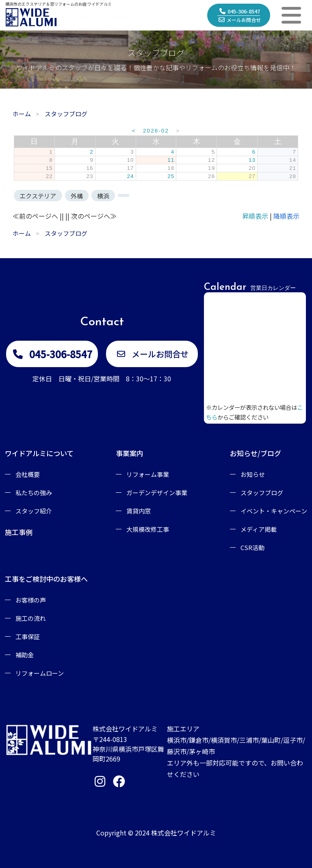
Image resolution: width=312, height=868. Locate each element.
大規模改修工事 (148, 529)
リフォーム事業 (148, 474)
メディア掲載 (259, 529)
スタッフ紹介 (34, 511)
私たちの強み (34, 493)
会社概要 (28, 474)
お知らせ (253, 474)
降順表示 (286, 216)
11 (171, 160)
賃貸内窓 (139, 511)
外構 (77, 196)
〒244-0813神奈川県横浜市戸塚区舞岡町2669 (128, 749)
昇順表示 (255, 216)
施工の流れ (31, 618)
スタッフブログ (262, 493)
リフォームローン (40, 673)
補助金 (25, 655)
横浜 (103, 196)
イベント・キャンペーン (274, 511)
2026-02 (156, 131)
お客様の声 (31, 600)
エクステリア (38, 196)
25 (171, 176)
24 (130, 176)
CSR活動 (252, 547)
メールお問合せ (240, 20)
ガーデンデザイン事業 (157, 493)
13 (252, 160)
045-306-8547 (240, 11)
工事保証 (28, 636)
